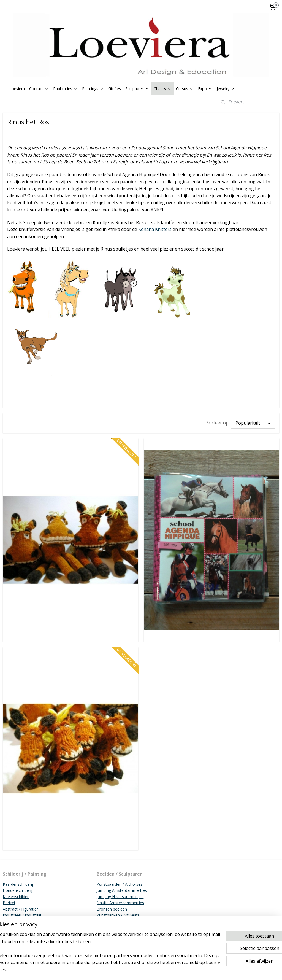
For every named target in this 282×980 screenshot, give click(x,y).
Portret (9, 903)
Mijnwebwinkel (215, 970)
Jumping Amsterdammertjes (122, 890)
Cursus (185, 89)
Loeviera (17, 89)
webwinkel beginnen (167, 970)
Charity (163, 89)
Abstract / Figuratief (20, 909)
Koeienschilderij (17, 897)
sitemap (134, 970)
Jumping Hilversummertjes (120, 897)
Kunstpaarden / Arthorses (120, 884)
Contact (39, 89)
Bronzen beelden (112, 909)
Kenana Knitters (155, 229)
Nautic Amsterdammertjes (120, 903)
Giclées (115, 89)
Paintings (93, 89)
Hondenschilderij (17, 890)
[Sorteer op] (253, 423)
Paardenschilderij (18, 884)
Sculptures (137, 89)
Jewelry (226, 89)
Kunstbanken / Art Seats (118, 915)
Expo (205, 89)
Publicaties (65, 89)
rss (146, 970)
